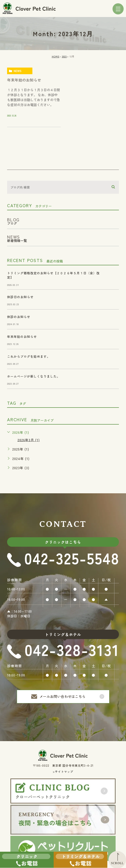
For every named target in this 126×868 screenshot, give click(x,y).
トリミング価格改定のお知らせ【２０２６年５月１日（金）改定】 (53, 275)
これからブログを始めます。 (29, 356)
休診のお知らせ (19, 317)
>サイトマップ (63, 771)
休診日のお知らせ (20, 297)
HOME (56, 56)
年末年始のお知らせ (24, 80)
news (18, 71)
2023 (64, 56)
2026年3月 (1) (29, 440)
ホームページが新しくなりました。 (34, 376)
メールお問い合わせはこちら (63, 696)
